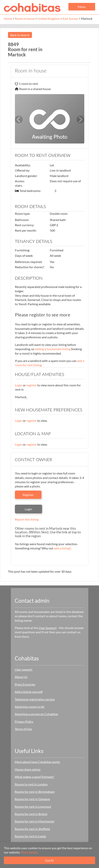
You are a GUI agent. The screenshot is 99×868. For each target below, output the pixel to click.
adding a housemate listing (53, 349)
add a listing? (62, 548)
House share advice (28, 769)
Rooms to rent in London (31, 784)
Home (8, 18)
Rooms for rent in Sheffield (32, 829)
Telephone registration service (35, 699)
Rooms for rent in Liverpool (33, 807)
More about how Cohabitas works (37, 762)
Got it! (49, 860)
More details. (29, 852)
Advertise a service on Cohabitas (36, 714)
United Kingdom (49, 18)
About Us (21, 677)
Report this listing (27, 519)
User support (24, 669)
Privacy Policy (24, 721)
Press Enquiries (25, 684)
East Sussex (70, 18)
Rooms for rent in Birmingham (35, 792)
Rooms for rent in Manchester (35, 821)
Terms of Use (23, 729)
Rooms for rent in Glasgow (32, 799)
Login (19, 385)
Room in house (25, 18)
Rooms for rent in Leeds (30, 836)
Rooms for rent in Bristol (31, 814)
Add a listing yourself (29, 692)
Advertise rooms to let (30, 707)
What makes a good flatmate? (34, 777)
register (31, 385)
